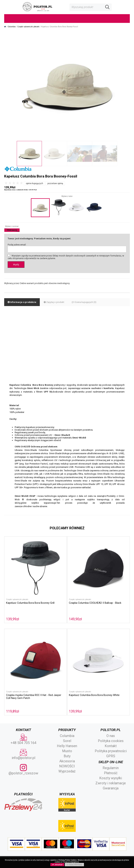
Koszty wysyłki (111, 778)
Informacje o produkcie (22, 302)
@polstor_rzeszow (23, 770)
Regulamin (111, 768)
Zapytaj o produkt (54, 302)
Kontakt (111, 746)
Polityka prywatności (111, 751)
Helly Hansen (67, 746)
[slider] (14, 183)
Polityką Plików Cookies (68, 860)
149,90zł (75, 619)
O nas (111, 736)
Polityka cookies (111, 741)
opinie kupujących (34, 183)
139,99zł (13, 619)
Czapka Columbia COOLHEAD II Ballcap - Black (95, 603)
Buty (67, 756)
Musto (67, 751)
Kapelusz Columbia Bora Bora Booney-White (94, 695)
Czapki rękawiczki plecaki (17, 599)
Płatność (111, 773)
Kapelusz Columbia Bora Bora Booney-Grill (30, 603)
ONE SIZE (12, 230)
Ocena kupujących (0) (84, 302)
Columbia (67, 736)
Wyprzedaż (67, 771)
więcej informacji (74, 865)
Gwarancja (111, 788)
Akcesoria (67, 761)
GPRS (111, 756)
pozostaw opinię (55, 183)
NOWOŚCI (67, 766)
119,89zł (13, 711)
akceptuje (57, 865)
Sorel (67, 741)
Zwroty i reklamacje (111, 783)
